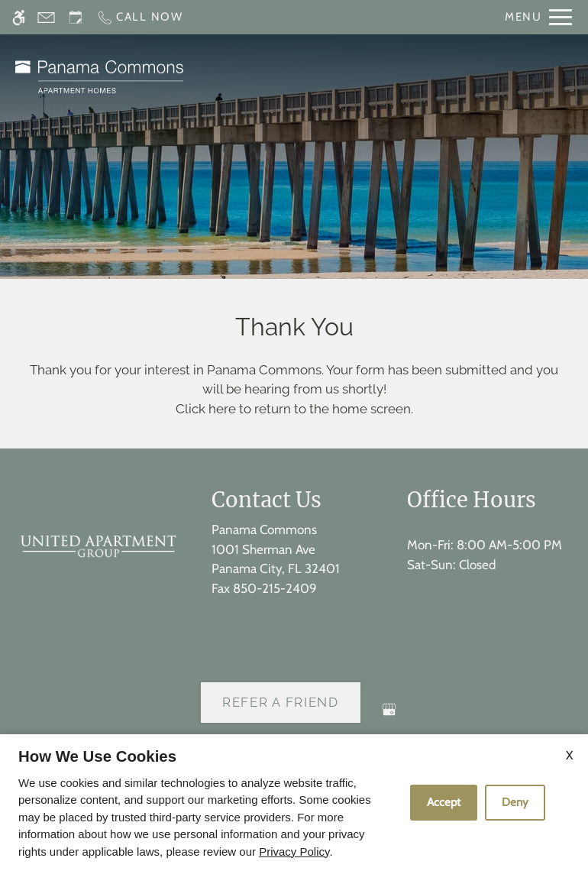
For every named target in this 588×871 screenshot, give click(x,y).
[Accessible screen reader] (19, 17)
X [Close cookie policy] (569, 755)
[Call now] (140, 17)
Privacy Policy (294, 852)
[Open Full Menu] (538, 17)
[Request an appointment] (76, 17)
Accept (444, 802)
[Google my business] (389, 716)
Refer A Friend (281, 702)
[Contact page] (46, 17)
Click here (206, 409)
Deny (515, 802)
